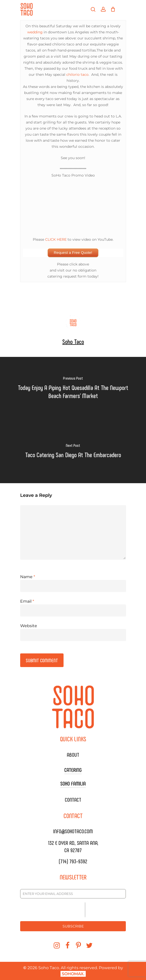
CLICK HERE (56, 239)
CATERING (73, 770)
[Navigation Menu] (123, 9)
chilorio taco (77, 75)
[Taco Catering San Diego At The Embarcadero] (73, 452)
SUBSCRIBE (73, 926)
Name (28, 577)
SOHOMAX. (73, 974)
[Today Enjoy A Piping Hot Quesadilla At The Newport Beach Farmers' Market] (73, 388)
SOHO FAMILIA (73, 783)
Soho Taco (73, 341)
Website (29, 626)
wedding (35, 32)
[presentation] (52, 910)
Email (27, 601)
